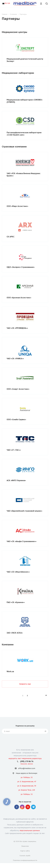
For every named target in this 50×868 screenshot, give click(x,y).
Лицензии (25, 846)
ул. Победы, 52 (27, 794)
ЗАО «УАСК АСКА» (15, 633)
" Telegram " (33, 807)
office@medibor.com (27, 769)
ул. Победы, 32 (27, 777)
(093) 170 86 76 (27, 761)
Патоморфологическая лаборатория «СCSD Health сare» (24, 134)
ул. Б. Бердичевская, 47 (27, 782)
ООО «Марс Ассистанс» (17, 206)
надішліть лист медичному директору (25, 758)
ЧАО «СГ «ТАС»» (14, 450)
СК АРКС (11, 237)
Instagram (22, 807)
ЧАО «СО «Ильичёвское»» (18, 572)
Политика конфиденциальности (25, 860)
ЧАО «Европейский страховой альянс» (24, 511)
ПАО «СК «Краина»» (16, 602)
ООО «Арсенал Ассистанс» (19, 298)
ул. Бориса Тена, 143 (27, 790)
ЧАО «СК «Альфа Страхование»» (22, 541)
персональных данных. (30, 830)
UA (9, 3)
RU (6, 3)
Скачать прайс (25, 856)
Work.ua (10, 671)
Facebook (17, 807)
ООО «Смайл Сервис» (16, 419)
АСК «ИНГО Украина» (16, 480)
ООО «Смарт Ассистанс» (18, 389)
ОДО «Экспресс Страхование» (21, 267)
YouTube (28, 807)
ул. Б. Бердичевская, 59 (27, 786)
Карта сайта (25, 851)
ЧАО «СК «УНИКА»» (15, 359)
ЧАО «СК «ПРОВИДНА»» (17, 328)
